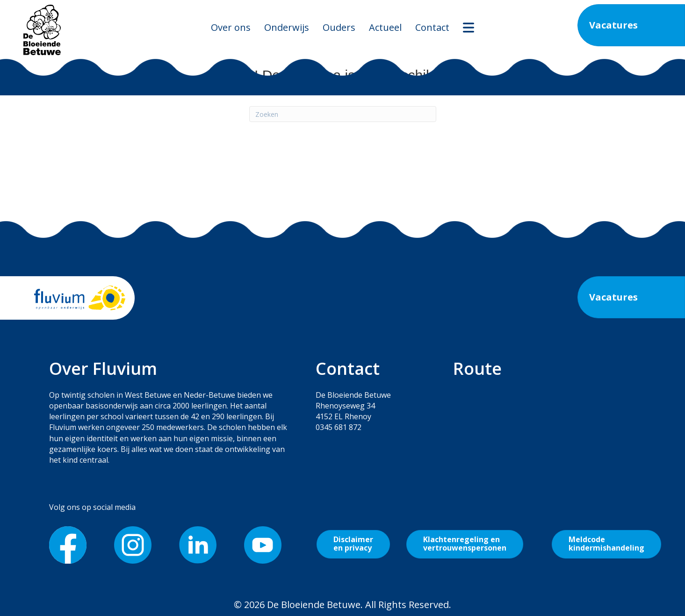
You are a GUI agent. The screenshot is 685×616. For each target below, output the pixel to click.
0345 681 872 (339, 427)
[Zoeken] (343, 114)
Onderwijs (287, 27)
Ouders (339, 27)
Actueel (385, 27)
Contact (432, 27)
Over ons (231, 27)
